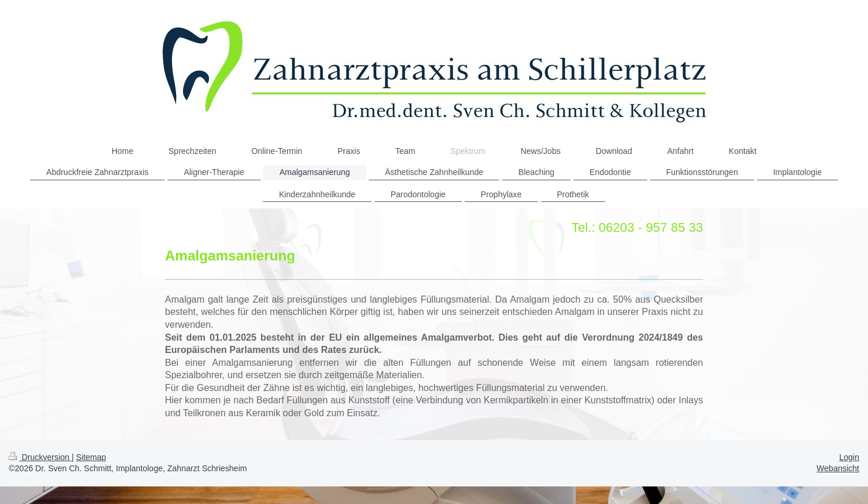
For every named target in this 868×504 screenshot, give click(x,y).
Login (849, 457)
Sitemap (91, 457)
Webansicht (838, 468)
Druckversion (40, 457)
